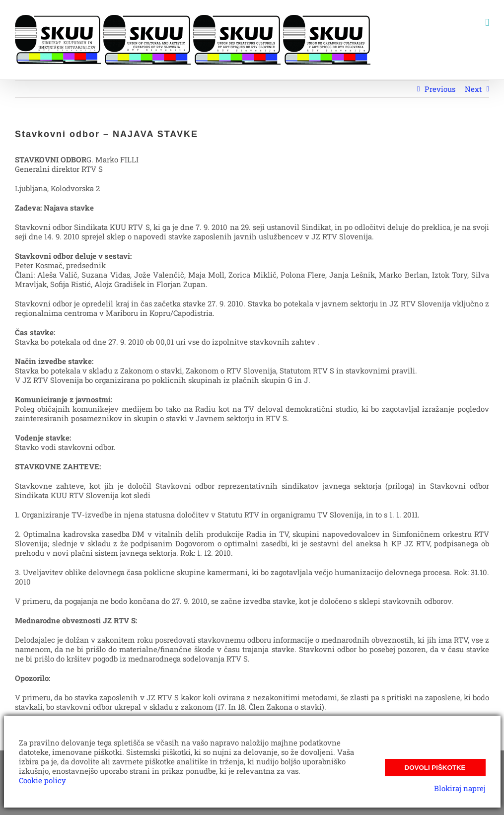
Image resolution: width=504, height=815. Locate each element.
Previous (440, 89)
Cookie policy (42, 780)
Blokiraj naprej (460, 788)
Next (473, 89)
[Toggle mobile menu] (487, 23)
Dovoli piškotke (435, 768)
